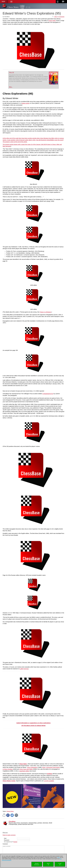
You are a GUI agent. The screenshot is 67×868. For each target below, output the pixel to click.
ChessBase (12, 821)
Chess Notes (52, 21)
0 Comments (61, 17)
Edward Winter (10, 811)
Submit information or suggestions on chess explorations (33, 723)
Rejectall (48, 864)
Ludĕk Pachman (24, 669)
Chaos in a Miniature (45, 312)
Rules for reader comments (9, 835)
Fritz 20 (11, 73)
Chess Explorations (32, 767)
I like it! (56, 17)
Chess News (13, 7)
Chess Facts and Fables (26, 769)
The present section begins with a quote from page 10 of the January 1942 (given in (27, 144)
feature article (26, 103)
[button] (11, 2)
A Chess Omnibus (8, 769)
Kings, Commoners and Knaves (51, 767)
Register (15, 842)
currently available (49, 781)
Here (59, 857)
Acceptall (60, 864)
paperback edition (24, 771)
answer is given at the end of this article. (16, 142)
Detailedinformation (37, 864)
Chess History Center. (9, 781)
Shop (3, 2)
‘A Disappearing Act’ (48, 394)
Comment (5, 844)
